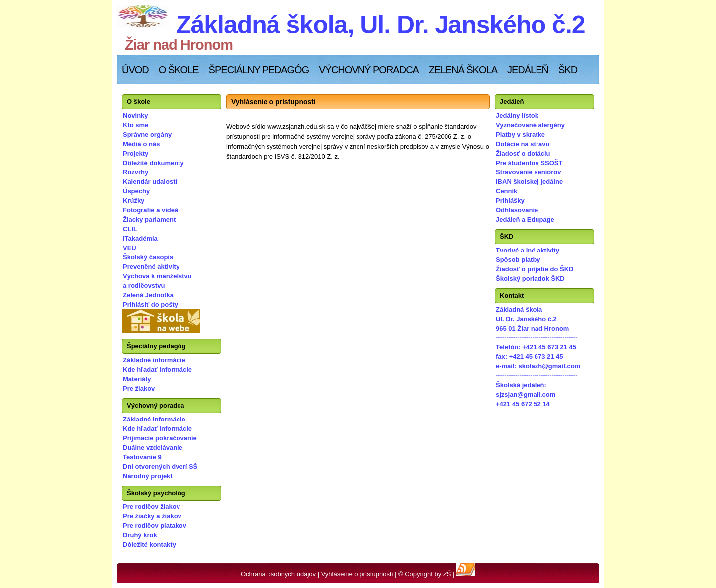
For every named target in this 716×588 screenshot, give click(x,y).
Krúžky (134, 201)
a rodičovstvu (144, 286)
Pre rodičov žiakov (151, 507)
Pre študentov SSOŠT (529, 163)
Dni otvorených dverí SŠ (160, 466)
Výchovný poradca (369, 70)
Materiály (137, 379)
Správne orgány (147, 134)
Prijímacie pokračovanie (160, 438)
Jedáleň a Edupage (525, 219)
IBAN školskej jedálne (529, 182)
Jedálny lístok (517, 116)
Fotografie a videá (150, 210)
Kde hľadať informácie (157, 370)
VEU (130, 248)
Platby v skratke (520, 134)
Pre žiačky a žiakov (152, 516)
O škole (179, 70)
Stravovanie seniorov (529, 172)
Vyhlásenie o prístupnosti (357, 574)
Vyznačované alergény (530, 125)
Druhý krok (140, 535)
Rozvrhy (135, 172)
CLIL (130, 229)
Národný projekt (148, 476)
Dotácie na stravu (523, 144)
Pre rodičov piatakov (155, 526)
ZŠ (447, 574)
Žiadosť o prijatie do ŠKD (535, 269)
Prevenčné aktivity (151, 267)
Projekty (135, 153)
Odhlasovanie (517, 210)
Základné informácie (154, 360)
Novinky (135, 116)
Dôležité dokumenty (153, 163)
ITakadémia (140, 238)
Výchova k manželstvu (157, 276)
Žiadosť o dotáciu (523, 153)
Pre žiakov (139, 388)
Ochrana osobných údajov (278, 574)
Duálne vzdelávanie (153, 448)
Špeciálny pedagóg (259, 70)
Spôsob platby (518, 260)
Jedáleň (528, 70)
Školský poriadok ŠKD (530, 279)
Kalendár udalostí (150, 182)
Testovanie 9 (142, 457)
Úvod (135, 70)
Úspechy (136, 191)
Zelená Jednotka (148, 295)
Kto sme (135, 125)
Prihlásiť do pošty (150, 304)
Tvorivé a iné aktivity (528, 250)
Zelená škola (463, 70)
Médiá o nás (141, 144)
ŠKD (568, 70)
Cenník (506, 191)
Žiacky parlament (149, 219)
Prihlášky (510, 201)
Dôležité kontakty (149, 545)
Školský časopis (148, 257)
